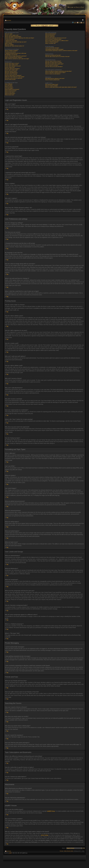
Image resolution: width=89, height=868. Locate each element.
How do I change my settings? (11, 51)
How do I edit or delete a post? (11, 65)
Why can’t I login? (9, 34)
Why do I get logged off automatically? (13, 37)
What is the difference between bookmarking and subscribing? (58, 71)
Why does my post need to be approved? (14, 78)
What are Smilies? (9, 87)
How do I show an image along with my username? (16, 56)
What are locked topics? (10, 93)
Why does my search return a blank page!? (54, 64)
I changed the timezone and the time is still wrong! (16, 53)
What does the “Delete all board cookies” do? (15, 46)
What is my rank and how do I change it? (14, 57)
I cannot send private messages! (52, 48)
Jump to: (64, 848)
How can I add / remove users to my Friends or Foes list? (57, 57)
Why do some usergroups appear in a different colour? (57, 41)
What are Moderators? (50, 35)
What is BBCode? (9, 84)
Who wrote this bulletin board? (52, 84)
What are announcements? (11, 91)
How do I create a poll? (10, 67)
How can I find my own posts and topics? (54, 67)
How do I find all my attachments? (52, 80)
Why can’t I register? (9, 45)
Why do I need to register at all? (12, 35)
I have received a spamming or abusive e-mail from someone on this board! (61, 51)
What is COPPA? (9, 43)
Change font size (83, 20)
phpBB (10, 853)
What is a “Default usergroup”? (52, 42)
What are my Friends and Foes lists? (53, 55)
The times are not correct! (10, 52)
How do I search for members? (52, 65)
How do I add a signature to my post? (13, 66)
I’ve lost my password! (10, 39)
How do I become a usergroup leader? (53, 39)
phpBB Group (51, 811)
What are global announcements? (12, 89)
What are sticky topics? (10, 92)
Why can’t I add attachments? (11, 73)
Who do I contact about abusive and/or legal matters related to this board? (61, 87)
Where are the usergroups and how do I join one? (56, 38)
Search (75, 23)
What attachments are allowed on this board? (55, 78)
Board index (9, 20)
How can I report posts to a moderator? (13, 75)
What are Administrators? (51, 34)
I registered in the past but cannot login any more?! (16, 42)
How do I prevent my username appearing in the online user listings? (19, 38)
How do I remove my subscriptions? (53, 74)
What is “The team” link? (50, 43)
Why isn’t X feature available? (52, 86)
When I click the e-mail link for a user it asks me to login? (17, 59)
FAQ (79, 23)
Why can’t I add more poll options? (12, 69)
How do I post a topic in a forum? (12, 63)
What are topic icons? (10, 95)
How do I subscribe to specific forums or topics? (55, 73)
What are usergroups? (50, 37)
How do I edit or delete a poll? (11, 70)
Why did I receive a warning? (11, 74)
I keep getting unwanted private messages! (54, 49)
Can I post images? (9, 88)
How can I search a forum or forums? (53, 61)
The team (61, 851)
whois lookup (45, 835)
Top (7, 109)
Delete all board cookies (69, 851)
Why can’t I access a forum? (11, 71)
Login (83, 23)
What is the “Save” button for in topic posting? (15, 77)
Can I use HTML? (9, 85)
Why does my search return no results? (54, 63)
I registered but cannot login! (11, 41)
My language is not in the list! (11, 55)
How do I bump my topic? (10, 79)
